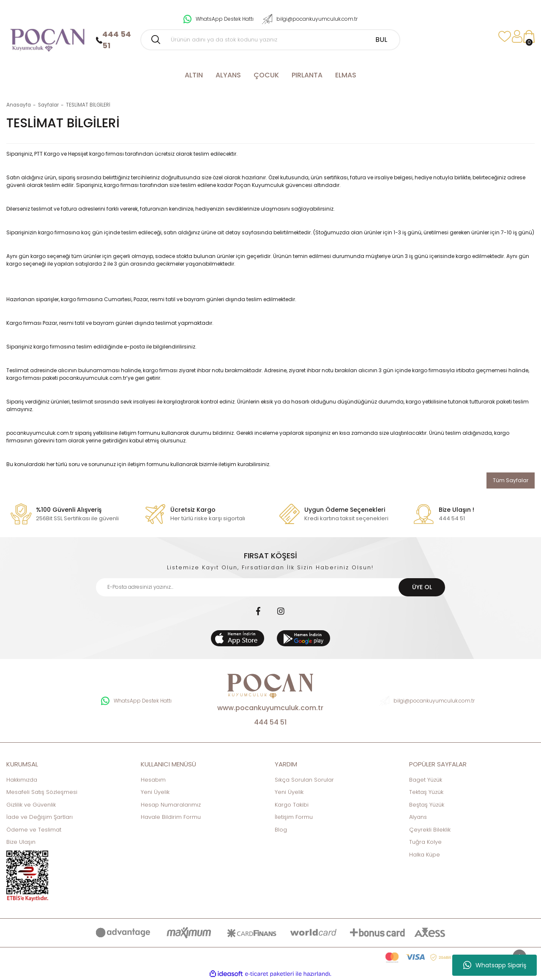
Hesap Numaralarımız (171, 805)
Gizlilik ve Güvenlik (31, 805)
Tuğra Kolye (425, 842)
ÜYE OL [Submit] (422, 587)
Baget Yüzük (426, 780)
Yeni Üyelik (155, 792)
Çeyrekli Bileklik (430, 830)
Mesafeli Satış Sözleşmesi (42, 792)
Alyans (418, 817)
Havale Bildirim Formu (171, 817)
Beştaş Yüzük (427, 805)
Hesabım (153, 780)
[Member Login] (517, 37)
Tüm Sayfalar (511, 480)
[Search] (270, 40)
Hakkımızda (22, 780)
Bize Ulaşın (21, 842)
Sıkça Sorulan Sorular (304, 780)
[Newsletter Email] (271, 587)
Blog (281, 830)
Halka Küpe (425, 855)
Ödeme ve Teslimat (34, 830)
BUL (381, 40)
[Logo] (47, 36)
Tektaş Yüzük (426, 792)
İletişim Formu (294, 817)
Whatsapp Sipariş (495, 965)
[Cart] (529, 37)
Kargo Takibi (292, 805)
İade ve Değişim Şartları (40, 817)
